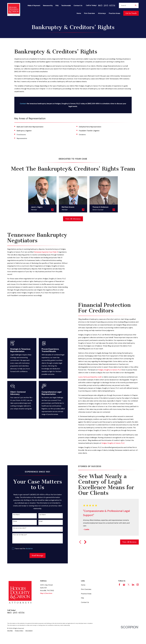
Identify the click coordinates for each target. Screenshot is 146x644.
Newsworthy (48, 5)
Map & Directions (46, 599)
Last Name (41, 520)
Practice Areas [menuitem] (114, 13)
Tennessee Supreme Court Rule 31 (45, 252)
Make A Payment (34, 5)
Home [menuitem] (79, 13)
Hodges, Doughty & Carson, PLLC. (115, 449)
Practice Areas (86, 599)
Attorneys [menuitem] (102, 13)
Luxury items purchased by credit (91, 383)
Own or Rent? (16, 552)
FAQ (57, 5)
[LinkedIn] (133, 590)
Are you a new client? (18, 534)
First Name (15, 520)
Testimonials (66, 5)
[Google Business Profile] (124, 590)
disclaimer (28, 554)
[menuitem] (10, 636)
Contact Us (78, 5)
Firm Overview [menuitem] (89, 13)
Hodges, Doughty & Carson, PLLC (111, 375)
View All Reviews (128, 548)
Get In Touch (131, 13)
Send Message (36, 561)
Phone (14, 527)
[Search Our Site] (136, 5)
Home (83, 591)
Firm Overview (86, 595)
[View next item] (84, 548)
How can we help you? (19, 540)
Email (39, 527)
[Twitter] (129, 590)
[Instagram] (138, 590)
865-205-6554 (107, 5)
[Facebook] (119, 590)
